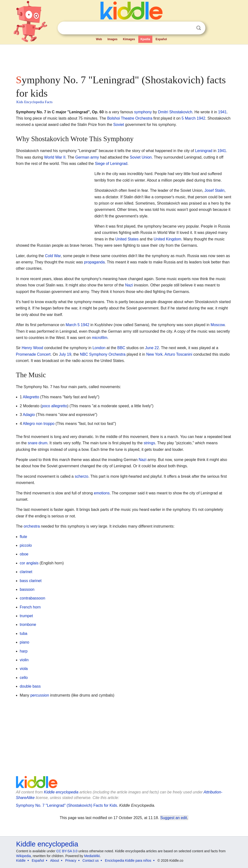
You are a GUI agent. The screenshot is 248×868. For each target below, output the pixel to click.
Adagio (29, 415)
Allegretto (31, 397)
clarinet (26, 572)
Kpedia (145, 39)
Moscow (218, 325)
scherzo (81, 476)
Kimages (129, 39)
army (95, 157)
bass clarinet (31, 581)
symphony (143, 112)
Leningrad (204, 151)
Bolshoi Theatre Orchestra (130, 118)
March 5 (73, 325)
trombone (28, 625)
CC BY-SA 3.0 (67, 851)
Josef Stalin (214, 190)
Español (161, 39)
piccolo (26, 545)
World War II (55, 157)
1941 (223, 112)
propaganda (94, 262)
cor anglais (29, 563)
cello (24, 678)
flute (23, 537)
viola (24, 669)
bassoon (27, 589)
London (99, 348)
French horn (30, 607)
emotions (102, 493)
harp (24, 651)
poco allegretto (54, 406)
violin (24, 660)
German (82, 157)
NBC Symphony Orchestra (103, 354)
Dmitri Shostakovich (175, 112)
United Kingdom (168, 239)
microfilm (100, 338)
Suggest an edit (174, 818)
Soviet (119, 125)
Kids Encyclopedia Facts (35, 102)
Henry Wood (33, 348)
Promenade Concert (33, 354)
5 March (189, 118)
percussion (40, 695)
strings (149, 443)
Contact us (91, 860)
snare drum (38, 443)
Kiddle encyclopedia (61, 792)
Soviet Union (141, 157)
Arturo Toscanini (178, 354)
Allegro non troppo (39, 424)
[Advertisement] (124, 58)
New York (155, 354)
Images (112, 39)
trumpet (26, 616)
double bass (30, 686)
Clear (189, 28)
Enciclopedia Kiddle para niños (128, 860)
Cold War (53, 256)
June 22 (152, 348)
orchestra (32, 526)
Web (99, 39)
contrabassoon (33, 598)
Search (199, 28)
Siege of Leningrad (111, 164)
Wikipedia (24, 856)
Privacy (71, 860)
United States (127, 239)
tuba (24, 634)
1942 (201, 118)
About (55, 860)
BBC (121, 348)
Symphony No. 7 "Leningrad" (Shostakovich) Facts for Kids (67, 805)
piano (25, 642)
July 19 (65, 354)
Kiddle (21, 860)
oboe (24, 554)
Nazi (129, 285)
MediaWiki (92, 856)
